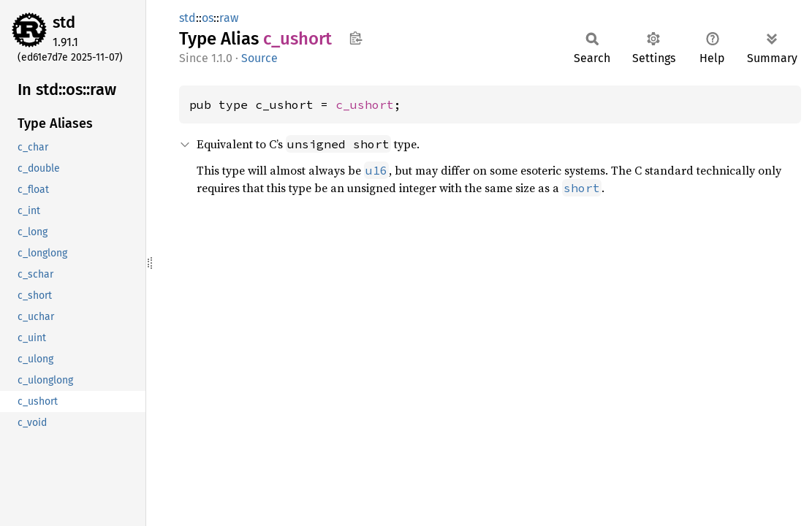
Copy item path (356, 38)
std (64, 22)
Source (259, 58)
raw (229, 18)
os (208, 18)
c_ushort (365, 104)
